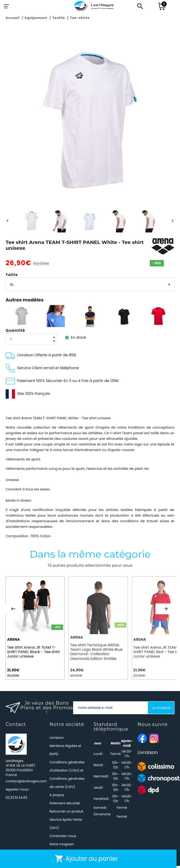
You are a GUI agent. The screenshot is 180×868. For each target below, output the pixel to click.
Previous (13, 610)
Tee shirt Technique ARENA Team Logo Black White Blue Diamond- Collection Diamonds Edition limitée (98, 654)
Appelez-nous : (18, 796)
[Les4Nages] (94, 6)
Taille (12, 275)
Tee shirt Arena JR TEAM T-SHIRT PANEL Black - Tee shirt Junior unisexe (33, 654)
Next (166, 610)
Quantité (15, 330)
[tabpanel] (36, 629)
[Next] (172, 221)
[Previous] (7, 221)
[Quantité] (31, 339)
